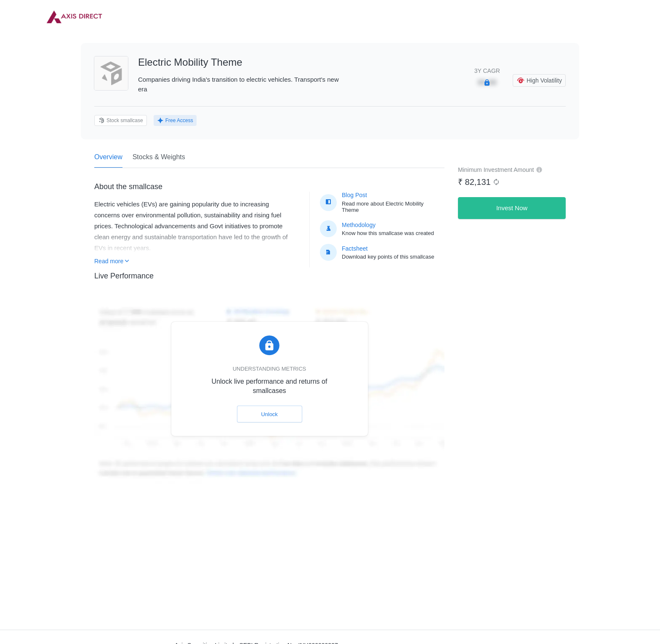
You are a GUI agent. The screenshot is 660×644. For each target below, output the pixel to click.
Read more (112, 261)
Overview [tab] (108, 160)
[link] (74, 17)
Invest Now (512, 208)
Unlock (269, 414)
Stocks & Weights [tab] (159, 157)
